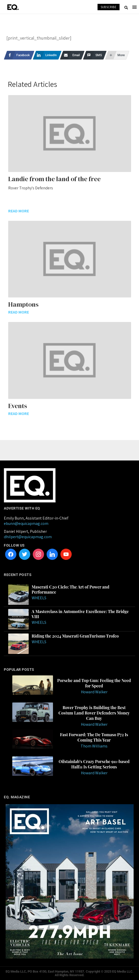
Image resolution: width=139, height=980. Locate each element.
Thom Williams (94, 746)
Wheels (39, 598)
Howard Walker (94, 692)
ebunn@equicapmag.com (26, 523)
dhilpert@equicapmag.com (28, 537)
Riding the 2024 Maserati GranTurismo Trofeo (75, 636)
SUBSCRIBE (109, 7)
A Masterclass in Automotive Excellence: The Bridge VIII (80, 614)
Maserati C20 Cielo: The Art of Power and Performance (71, 590)
